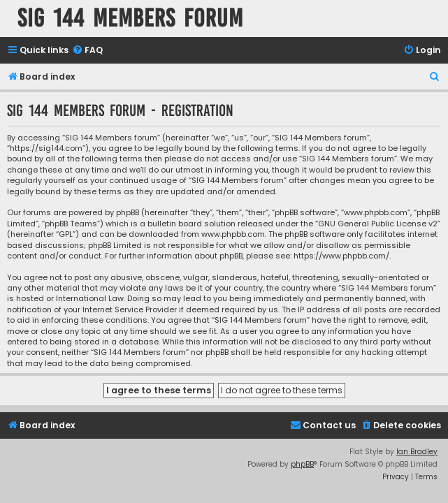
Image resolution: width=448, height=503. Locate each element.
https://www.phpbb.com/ (341, 256)
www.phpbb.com (233, 234)
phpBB (302, 464)
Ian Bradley (417, 452)
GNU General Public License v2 (378, 224)
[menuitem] (87, 51)
